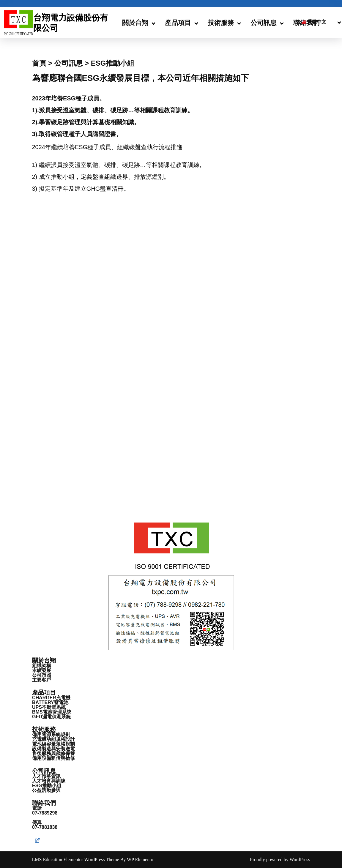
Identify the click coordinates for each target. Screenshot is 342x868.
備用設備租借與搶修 (53, 758)
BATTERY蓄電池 (50, 702)
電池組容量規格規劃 (53, 744)
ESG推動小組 (47, 786)
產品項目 (178, 23)
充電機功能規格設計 (53, 739)
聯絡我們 (44, 803)
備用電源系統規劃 (51, 734)
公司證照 (42, 675)
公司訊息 (264, 23)
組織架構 (42, 666)
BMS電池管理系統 (52, 712)
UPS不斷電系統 (49, 707)
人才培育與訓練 (49, 781)
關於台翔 (135, 23)
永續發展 (42, 670)
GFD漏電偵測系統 (51, 717)
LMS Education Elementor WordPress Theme (76, 860)
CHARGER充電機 (51, 698)
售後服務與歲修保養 (53, 753)
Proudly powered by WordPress (280, 860)
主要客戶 (42, 680)
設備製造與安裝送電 (53, 749)
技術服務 (221, 23)
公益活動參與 (46, 790)
